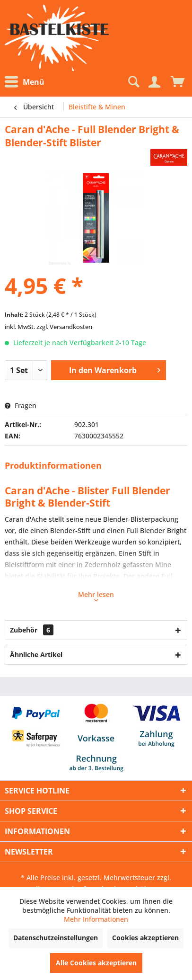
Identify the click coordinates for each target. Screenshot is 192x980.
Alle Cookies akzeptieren (96, 963)
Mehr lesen (96, 596)
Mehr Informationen (96, 919)
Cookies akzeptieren (145, 938)
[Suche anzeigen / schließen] (133, 82)
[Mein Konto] (154, 82)
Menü (25, 82)
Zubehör (32, 630)
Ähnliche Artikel (36, 655)
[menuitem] (27, 82)
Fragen (21, 405)
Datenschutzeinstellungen (56, 938)
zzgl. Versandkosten (64, 327)
